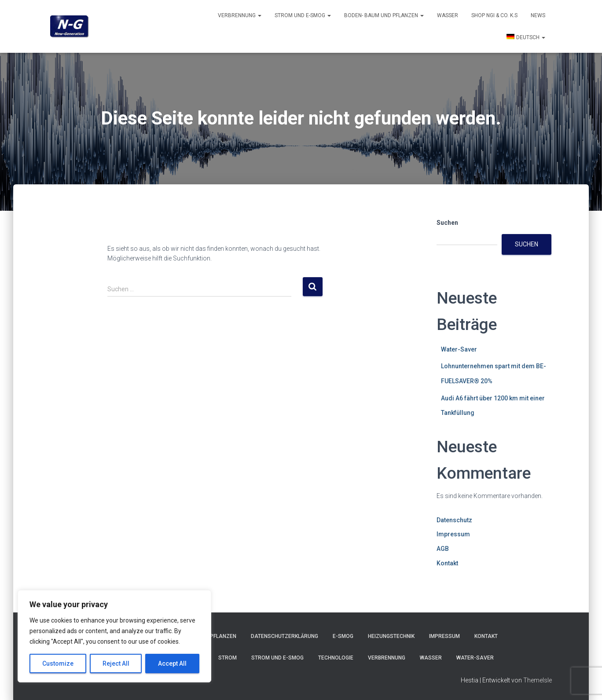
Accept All (172, 663)
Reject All (116, 663)
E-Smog (343, 636)
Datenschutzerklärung (284, 636)
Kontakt (447, 563)
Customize (58, 663)
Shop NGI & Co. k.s (494, 15)
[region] (114, 636)
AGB (443, 549)
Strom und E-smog (303, 15)
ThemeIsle (538, 680)
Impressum (453, 534)
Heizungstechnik (391, 636)
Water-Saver (459, 349)
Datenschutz (454, 520)
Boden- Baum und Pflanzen (384, 15)
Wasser (448, 15)
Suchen (447, 223)
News (538, 15)
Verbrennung (240, 15)
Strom (228, 658)
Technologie (336, 658)
